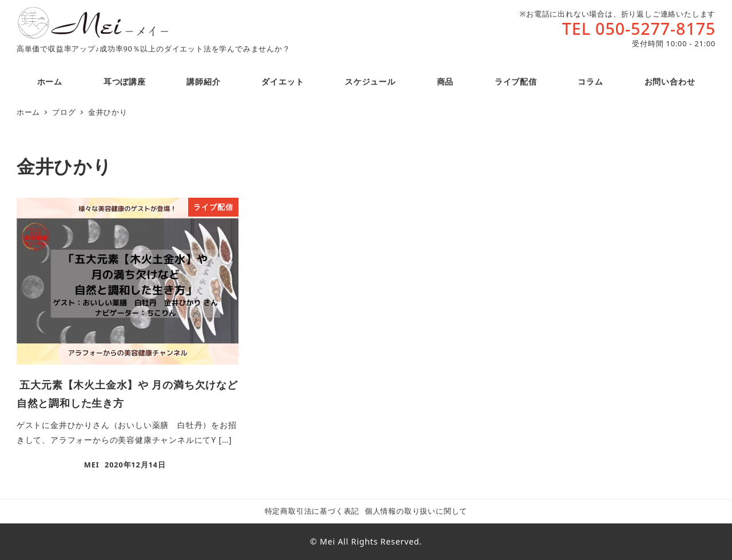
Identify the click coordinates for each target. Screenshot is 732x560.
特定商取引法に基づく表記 (312, 511)
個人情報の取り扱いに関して (416, 511)
